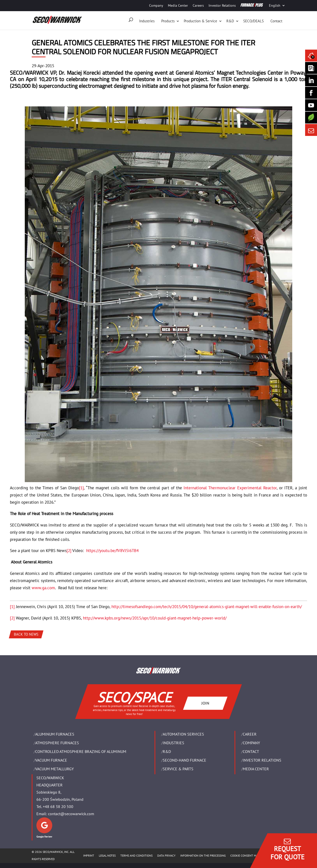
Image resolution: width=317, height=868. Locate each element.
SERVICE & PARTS (178, 769)
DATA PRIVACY (166, 855)
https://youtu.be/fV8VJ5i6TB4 (112, 551)
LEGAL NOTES (107, 855)
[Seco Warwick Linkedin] (311, 80)
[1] (81, 488)
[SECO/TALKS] (311, 105)
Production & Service (200, 21)
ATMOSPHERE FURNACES (57, 743)
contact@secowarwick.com (71, 814)
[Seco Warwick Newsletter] (311, 68)
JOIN (205, 703)
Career (250, 734)
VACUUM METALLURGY (54, 769)
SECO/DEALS (253, 21)
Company (156, 5)
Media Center (178, 5)
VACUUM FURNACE (51, 760)
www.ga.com (43, 588)
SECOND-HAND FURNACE (185, 760)
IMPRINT (89, 855)
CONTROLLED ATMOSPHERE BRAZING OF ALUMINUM (81, 751)
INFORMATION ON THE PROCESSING (203, 855)
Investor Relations (222, 5)
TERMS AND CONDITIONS (136, 855)
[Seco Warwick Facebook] (311, 93)
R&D (230, 21)
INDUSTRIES (173, 743)
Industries (147, 21)
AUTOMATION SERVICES (183, 734)
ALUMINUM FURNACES (55, 734)
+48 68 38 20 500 (58, 806)
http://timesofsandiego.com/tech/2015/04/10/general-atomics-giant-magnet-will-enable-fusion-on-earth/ (207, 607)
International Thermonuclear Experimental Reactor (230, 488)
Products (168, 21)
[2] (69, 551)
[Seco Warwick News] (311, 56)
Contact (276, 21)
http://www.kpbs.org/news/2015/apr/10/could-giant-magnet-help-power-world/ (155, 618)
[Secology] (311, 118)
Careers (198, 5)
